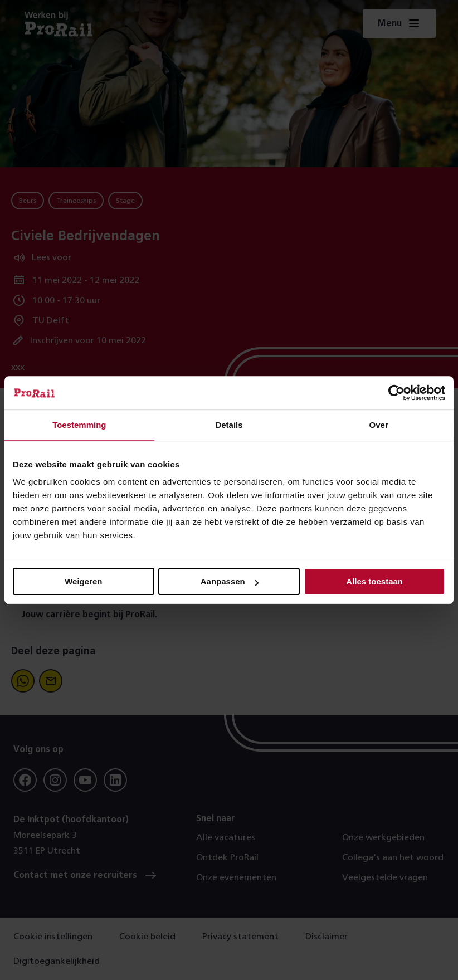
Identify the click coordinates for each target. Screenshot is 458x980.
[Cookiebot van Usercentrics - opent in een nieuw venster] (396, 393)
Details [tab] (229, 425)
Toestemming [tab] (79, 425)
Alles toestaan (374, 581)
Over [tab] (379, 425)
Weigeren (83, 581)
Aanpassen (230, 581)
